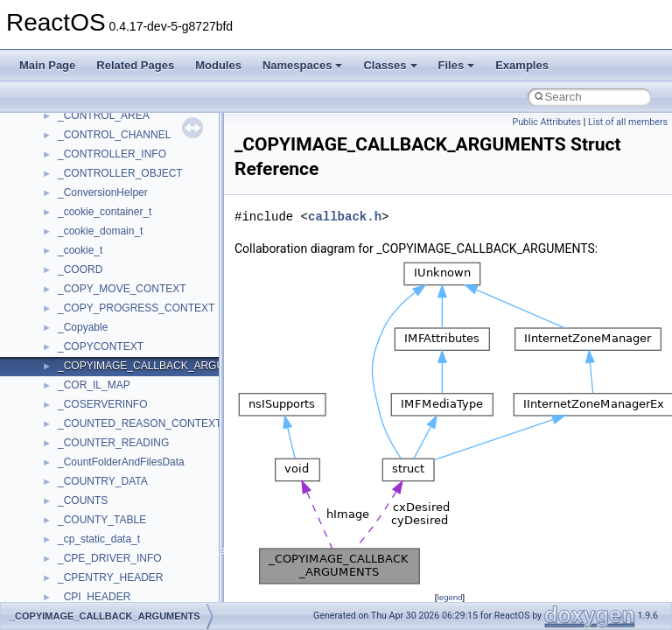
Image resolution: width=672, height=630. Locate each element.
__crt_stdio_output (101, 550)
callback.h (345, 217)
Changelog (55, 165)
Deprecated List (66, 435)
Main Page (47, 65)
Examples (522, 65)
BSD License (60, 377)
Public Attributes (546, 122)
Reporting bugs (65, 262)
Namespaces (303, 65)
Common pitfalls (67, 223)
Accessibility (86, 589)
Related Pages (135, 65)
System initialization (76, 300)
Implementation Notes (81, 358)
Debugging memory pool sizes (100, 242)
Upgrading (54, 146)
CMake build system (77, 204)
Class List (66, 512)
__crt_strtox (85, 570)
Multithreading (63, 319)
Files (457, 65)
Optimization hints (71, 339)
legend (449, 597)
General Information (76, 396)
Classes (390, 65)
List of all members (628, 122)
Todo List (51, 416)
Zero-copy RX (62, 281)
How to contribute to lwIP (88, 185)
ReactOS (37, 127)
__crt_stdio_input (98, 531)
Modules (218, 65)
